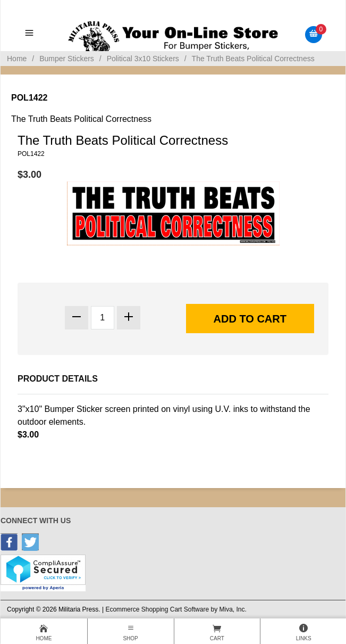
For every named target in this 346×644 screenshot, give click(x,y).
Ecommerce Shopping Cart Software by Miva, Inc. (176, 609)
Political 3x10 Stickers (143, 59)
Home (17, 59)
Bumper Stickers (67, 59)
